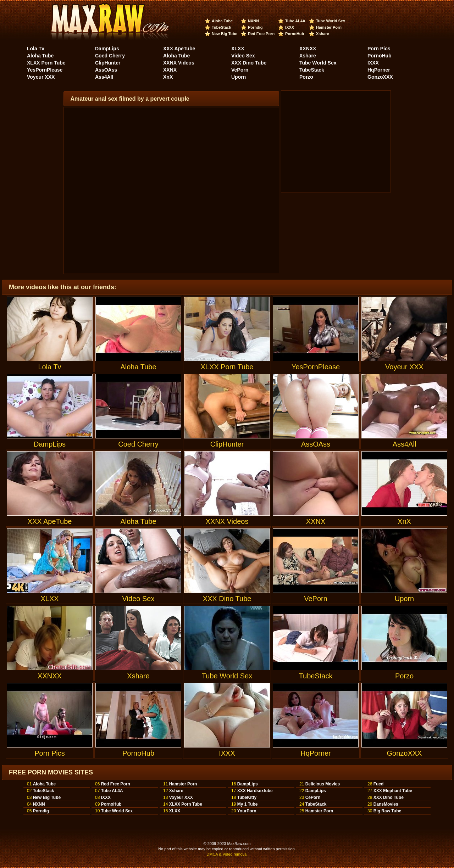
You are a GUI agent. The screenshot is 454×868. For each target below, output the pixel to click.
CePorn (313, 797)
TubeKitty (247, 797)
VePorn (240, 70)
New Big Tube (225, 34)
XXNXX (308, 49)
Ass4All (104, 77)
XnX (168, 77)
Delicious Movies (323, 784)
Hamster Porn (329, 27)
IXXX (290, 27)
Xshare (323, 34)
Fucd (379, 784)
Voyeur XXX (41, 77)
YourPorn (247, 811)
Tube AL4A (295, 21)
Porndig (255, 27)
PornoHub (295, 34)
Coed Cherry (110, 56)
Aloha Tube (222, 21)
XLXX (238, 49)
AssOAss (106, 70)
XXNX (170, 70)
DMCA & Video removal (227, 854)
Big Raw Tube (387, 811)
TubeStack (222, 27)
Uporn (239, 77)
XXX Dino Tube (249, 63)
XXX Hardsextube (255, 791)
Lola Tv (36, 49)
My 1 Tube (248, 804)
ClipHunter (108, 63)
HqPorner (379, 70)
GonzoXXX (380, 77)
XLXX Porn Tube (46, 63)
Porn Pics (379, 49)
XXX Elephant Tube (393, 791)
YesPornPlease (45, 70)
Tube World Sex (331, 21)
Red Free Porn (261, 34)
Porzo (306, 77)
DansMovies (386, 804)
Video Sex (243, 56)
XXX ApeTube (179, 49)
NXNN (253, 21)
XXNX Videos (179, 63)
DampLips (107, 49)
